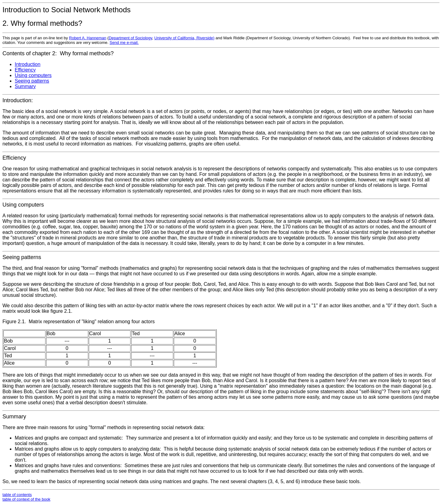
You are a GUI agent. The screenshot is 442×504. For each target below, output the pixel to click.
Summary (25, 86)
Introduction (28, 64)
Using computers (33, 75)
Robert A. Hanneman (88, 38)
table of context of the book (26, 499)
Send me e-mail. (124, 43)
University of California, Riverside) (184, 38)
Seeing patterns (32, 81)
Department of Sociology (130, 38)
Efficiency (25, 70)
